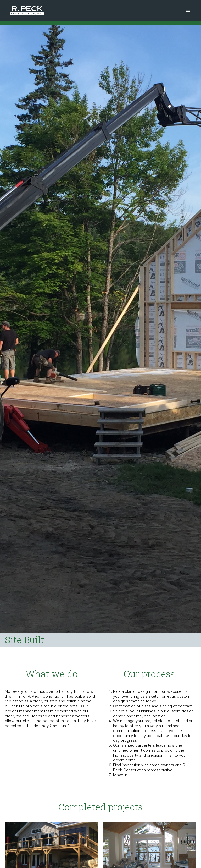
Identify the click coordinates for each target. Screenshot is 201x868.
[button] (188, 10)
